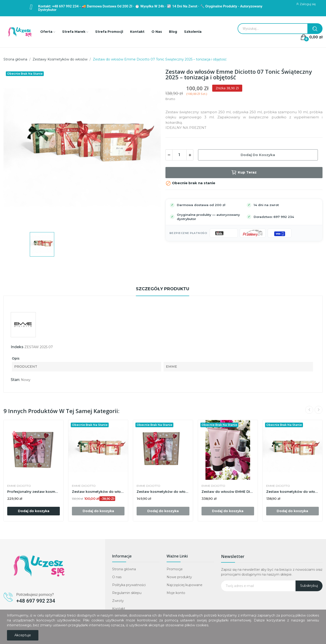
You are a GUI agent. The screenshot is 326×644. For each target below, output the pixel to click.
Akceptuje (23, 635)
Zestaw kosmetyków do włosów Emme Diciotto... (163, 492)
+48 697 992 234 (36, 601)
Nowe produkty (179, 577)
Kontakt (119, 609)
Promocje (175, 569)
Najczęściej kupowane (185, 585)
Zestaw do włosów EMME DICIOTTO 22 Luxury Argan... (228, 492)
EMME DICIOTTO (19, 486)
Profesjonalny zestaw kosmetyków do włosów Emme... (34, 492)
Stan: (15, 380)
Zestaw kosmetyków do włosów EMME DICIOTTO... (98, 492)
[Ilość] (179, 155)
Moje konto (176, 593)
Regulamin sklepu (127, 593)
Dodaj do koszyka (258, 155)
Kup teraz (244, 173)
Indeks (17, 347)
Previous (309, 410)
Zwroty (118, 601)
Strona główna (124, 569)
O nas (117, 577)
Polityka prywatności (129, 585)
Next (319, 410)
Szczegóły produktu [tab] (163, 289)
